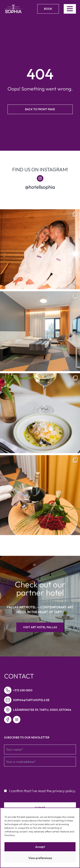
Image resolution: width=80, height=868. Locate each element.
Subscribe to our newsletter (27, 737)
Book (48, 9)
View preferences (40, 858)
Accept (40, 847)
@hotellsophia (40, 187)
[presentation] (35, 777)
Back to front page (40, 109)
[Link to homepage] (13, 9)
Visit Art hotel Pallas (40, 627)
